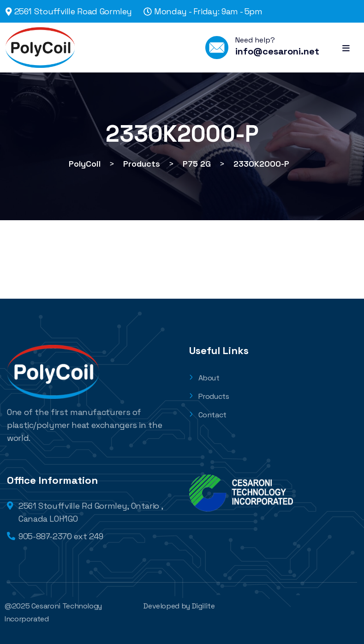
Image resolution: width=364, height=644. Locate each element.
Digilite (203, 606)
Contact (208, 415)
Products (209, 396)
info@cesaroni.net (277, 51)
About (204, 378)
